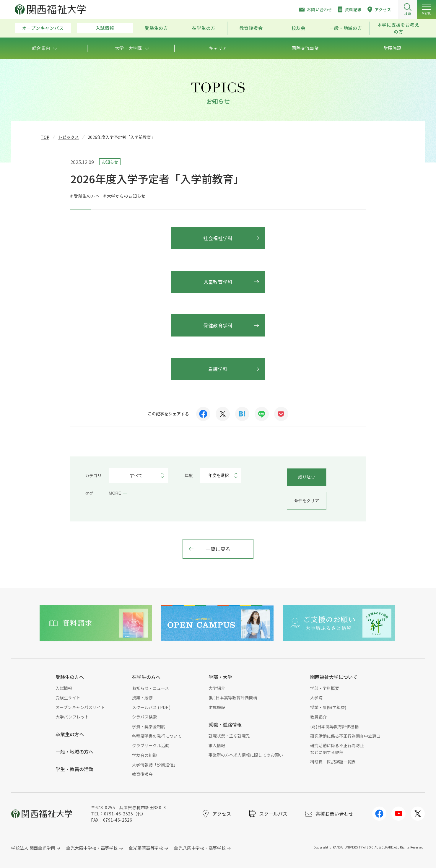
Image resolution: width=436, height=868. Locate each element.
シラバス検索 (144, 717)
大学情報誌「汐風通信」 (155, 765)
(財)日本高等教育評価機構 (233, 698)
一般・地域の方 (346, 28)
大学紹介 (217, 688)
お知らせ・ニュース (151, 688)
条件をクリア (307, 500)
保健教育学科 (218, 325)
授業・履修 (142, 698)
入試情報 (105, 28)
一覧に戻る (218, 549)
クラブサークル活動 (151, 745)
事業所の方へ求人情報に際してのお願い (246, 755)
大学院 (316, 698)
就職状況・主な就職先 (229, 736)
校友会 (298, 28)
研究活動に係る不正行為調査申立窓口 (345, 736)
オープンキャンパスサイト (80, 707)
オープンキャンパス (43, 28)
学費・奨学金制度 (149, 726)
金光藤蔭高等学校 (146, 848)
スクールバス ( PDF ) (151, 707)
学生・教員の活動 (74, 769)
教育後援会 (251, 28)
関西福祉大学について (334, 677)
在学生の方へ (146, 677)
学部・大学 (220, 677)
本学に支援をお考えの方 (398, 28)
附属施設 (217, 707)
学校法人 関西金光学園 (33, 848)
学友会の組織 (144, 755)
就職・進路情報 (225, 724)
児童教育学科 (218, 282)
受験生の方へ (70, 677)
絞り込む (307, 477)
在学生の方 (204, 28)
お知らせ (110, 162)
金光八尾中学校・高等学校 (200, 848)
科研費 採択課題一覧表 (333, 762)
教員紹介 (318, 717)
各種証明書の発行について (157, 736)
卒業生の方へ (70, 734)
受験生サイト (68, 698)
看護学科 (218, 369)
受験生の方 (156, 28)
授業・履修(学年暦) (328, 707)
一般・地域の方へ (74, 752)
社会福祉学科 (218, 238)
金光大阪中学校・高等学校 (92, 848)
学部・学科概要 (325, 688)
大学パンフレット (72, 717)
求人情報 (217, 745)
